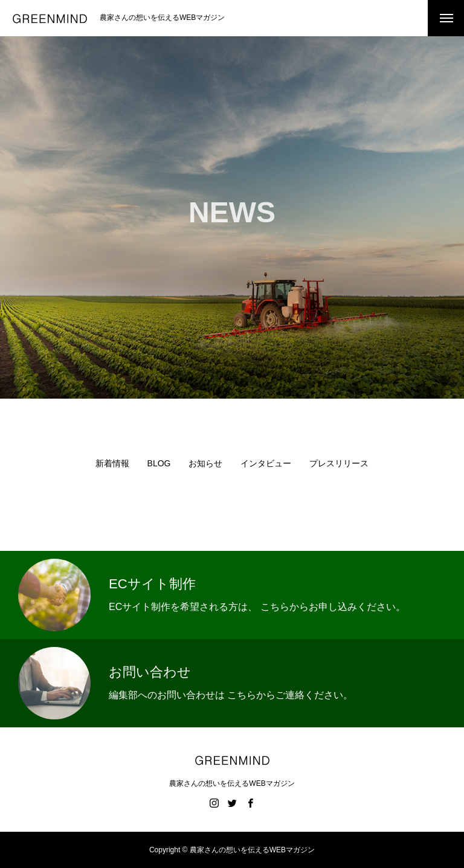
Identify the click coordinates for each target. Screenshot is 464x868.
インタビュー (266, 463)
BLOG (159, 463)
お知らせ (205, 463)
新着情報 (112, 463)
